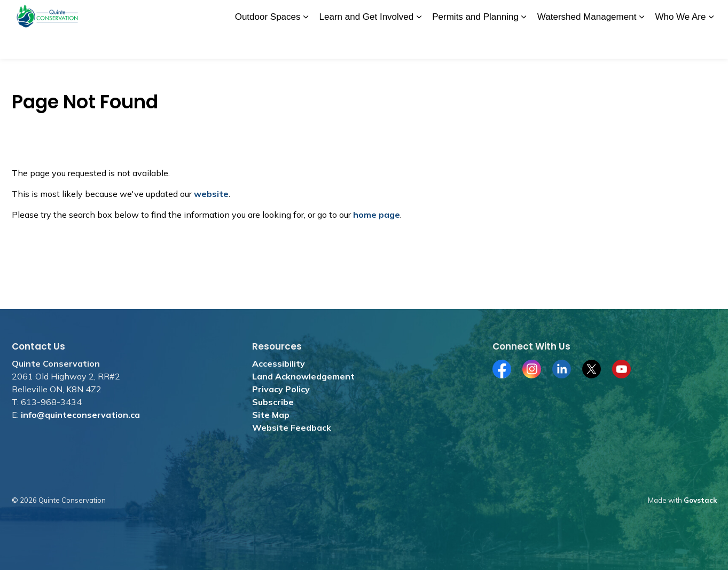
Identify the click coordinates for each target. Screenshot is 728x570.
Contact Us (666, 14)
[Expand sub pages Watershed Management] (641, 44)
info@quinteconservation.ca (80, 415)
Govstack (700, 500)
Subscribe (273, 402)
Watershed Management (587, 43)
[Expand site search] (706, 15)
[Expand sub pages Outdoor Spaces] (306, 44)
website (211, 194)
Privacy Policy (281, 389)
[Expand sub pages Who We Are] (711, 44)
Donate (323, 14)
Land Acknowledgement (303, 376)
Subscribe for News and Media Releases (566, 14)
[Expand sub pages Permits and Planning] (524, 44)
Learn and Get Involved (367, 43)
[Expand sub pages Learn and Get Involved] (419, 44)
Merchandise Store (452, 14)
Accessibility (279, 363)
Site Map (271, 415)
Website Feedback (292, 427)
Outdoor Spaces (268, 43)
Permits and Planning (475, 43)
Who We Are (680, 43)
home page (377, 215)
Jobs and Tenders (377, 14)
